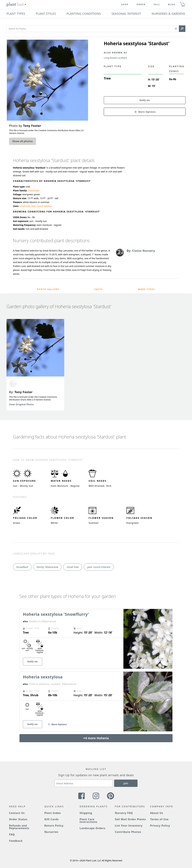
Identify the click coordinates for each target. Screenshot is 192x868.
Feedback (16, 841)
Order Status (18, 819)
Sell (157, 5)
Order (141, 5)
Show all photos (23, 141)
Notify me (145, 100)
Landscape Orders (92, 828)
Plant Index (53, 813)
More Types (146, 289)
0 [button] (183, 3)
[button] (176, 29)
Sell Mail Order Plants (130, 819)
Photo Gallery (48, 289)
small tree (25, 206)
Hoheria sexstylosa (43, 677)
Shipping (86, 813)
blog (172, 5)
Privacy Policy (160, 826)
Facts (99, 289)
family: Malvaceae (47, 567)
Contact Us (17, 813)
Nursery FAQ (124, 813)
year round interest (42, 206)
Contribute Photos (128, 832)
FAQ (12, 834)
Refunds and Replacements (19, 827)
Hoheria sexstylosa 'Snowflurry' (56, 614)
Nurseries (51, 832)
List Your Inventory (129, 826)
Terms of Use (159, 819)
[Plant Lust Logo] (16, 5)
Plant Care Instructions (88, 821)
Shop (125, 5)
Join (126, 783)
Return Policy (54, 826)
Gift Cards (51, 819)
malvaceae (33, 190)
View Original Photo (21, 404)
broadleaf (22, 567)
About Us (157, 813)
